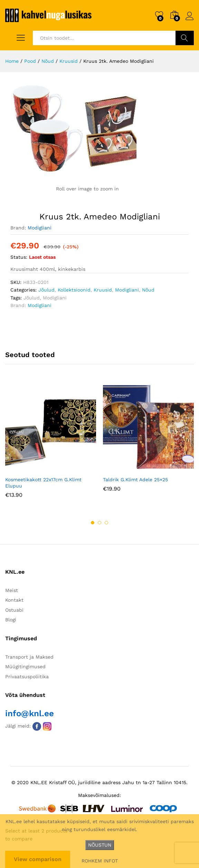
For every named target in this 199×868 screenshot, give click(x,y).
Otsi (185, 38)
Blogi (11, 620)
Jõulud (46, 290)
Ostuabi (14, 610)
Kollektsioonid (74, 290)
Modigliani (40, 228)
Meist (12, 590)
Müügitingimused (25, 667)
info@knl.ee (30, 713)
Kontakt (14, 600)
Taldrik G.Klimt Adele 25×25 (135, 480)
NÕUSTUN (100, 845)
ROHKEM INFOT (100, 861)
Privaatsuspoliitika (27, 677)
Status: (19, 257)
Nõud (148, 290)
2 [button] (99, 523)
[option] (51, 445)
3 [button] (106, 523)
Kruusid (103, 290)
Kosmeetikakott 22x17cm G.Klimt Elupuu (43, 483)
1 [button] (93, 523)
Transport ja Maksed (29, 657)
